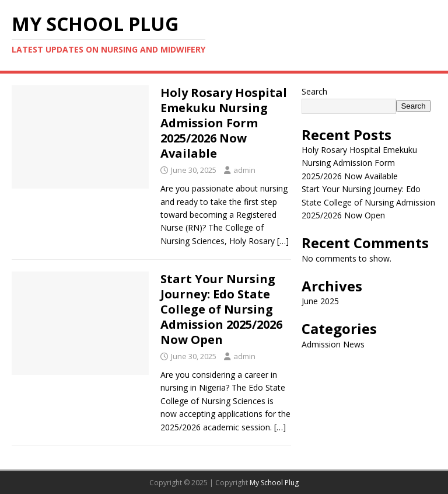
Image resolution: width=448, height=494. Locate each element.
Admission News (333, 344)
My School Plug (274, 483)
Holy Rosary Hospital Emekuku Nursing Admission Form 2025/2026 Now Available (224, 123)
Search (314, 91)
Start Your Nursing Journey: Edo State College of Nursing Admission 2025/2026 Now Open (221, 309)
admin (244, 170)
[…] (283, 241)
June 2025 (320, 301)
